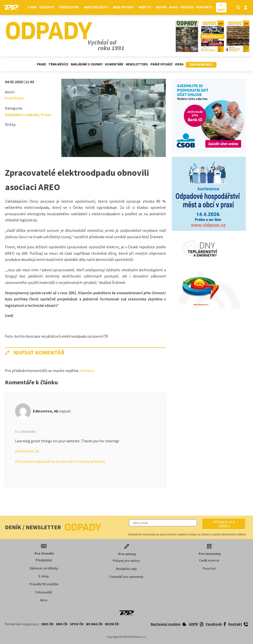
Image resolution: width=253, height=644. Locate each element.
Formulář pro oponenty (126, 577)
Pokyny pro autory (126, 561)
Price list (209, 568)
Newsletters (137, 64)
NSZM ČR (112, 624)
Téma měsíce (58, 64)
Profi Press (14, 98)
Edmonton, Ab (27, 451)
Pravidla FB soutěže (44, 584)
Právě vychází (161, 64)
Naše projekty (97, 7)
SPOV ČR (77, 624)
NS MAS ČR (94, 624)
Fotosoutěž (44, 592)
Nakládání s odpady (87, 64)
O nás (32, 7)
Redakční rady (126, 569)
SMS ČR (62, 624)
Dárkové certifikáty (44, 568)
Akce (44, 600)
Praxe (41, 64)
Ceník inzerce (209, 560)
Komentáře (114, 64)
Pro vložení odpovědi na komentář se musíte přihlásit (60, 461)
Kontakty (204, 7)
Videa (179, 64)
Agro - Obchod (181, 7)
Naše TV (146, 7)
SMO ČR (47, 624)
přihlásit (87, 371)
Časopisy (48, 7)
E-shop (44, 576)
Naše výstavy (125, 7)
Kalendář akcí (201, 65)
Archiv (161, 7)
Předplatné (70, 7)
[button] (224, 524)
